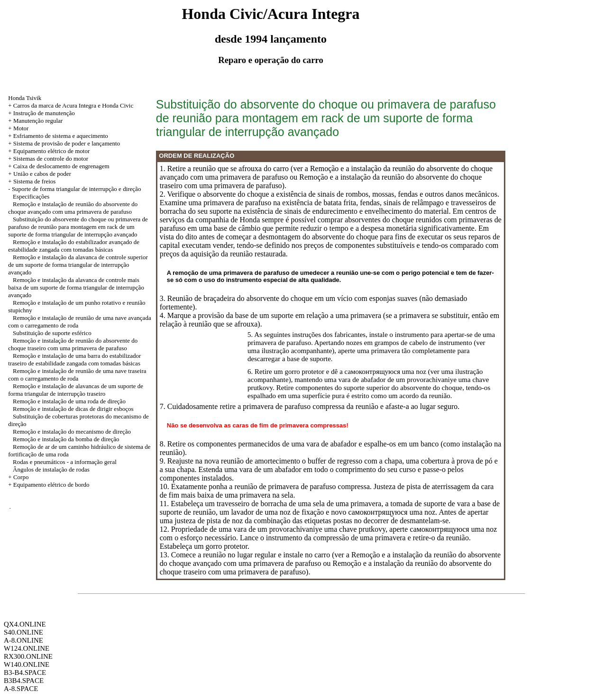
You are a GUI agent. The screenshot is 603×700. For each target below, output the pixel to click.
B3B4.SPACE (24, 681)
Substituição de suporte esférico (52, 333)
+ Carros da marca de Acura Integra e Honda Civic (71, 105)
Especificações (31, 196)
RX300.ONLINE (28, 656)
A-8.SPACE (21, 689)
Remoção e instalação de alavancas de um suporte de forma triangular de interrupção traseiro (76, 390)
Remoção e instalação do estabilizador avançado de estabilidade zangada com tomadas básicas (74, 246)
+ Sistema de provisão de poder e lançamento (64, 143)
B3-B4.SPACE (25, 673)
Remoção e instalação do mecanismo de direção (72, 432)
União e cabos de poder (42, 174)
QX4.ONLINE (25, 624)
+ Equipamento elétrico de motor (49, 151)
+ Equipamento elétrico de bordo (49, 485)
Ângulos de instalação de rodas (51, 469)
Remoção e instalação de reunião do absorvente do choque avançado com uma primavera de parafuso (73, 208)
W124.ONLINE (27, 648)
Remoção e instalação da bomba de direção (66, 439)
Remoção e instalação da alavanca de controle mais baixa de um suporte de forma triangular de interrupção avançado (76, 287)
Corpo (21, 477)
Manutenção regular (38, 121)
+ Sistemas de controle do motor (48, 159)
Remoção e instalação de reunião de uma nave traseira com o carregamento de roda (77, 375)
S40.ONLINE (23, 632)
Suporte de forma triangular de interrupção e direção (77, 189)
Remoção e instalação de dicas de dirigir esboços (73, 409)
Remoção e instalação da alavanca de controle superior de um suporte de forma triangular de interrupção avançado (78, 265)
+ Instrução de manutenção (41, 113)
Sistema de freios (35, 181)
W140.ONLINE (27, 664)
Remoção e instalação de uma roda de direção (69, 401)
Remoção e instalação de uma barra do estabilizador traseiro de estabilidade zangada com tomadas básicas (74, 359)
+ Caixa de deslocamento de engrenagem (59, 166)
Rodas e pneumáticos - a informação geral (65, 462)
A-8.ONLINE (23, 640)
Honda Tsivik (25, 98)
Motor (21, 128)
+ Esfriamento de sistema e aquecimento (58, 136)
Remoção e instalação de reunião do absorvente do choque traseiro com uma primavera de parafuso (73, 344)
